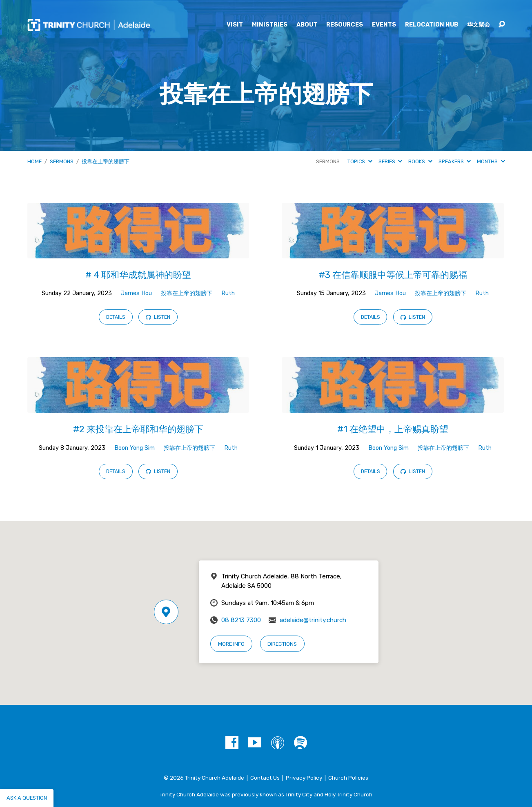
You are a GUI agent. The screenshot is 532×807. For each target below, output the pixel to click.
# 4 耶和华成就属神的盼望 (138, 275)
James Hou (136, 293)
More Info (231, 644)
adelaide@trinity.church (313, 620)
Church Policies (348, 778)
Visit (235, 25)
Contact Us (265, 778)
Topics (360, 161)
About (307, 25)
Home (35, 161)
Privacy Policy (304, 778)
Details (116, 317)
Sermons (62, 161)
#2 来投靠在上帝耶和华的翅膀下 (138, 429)
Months (491, 161)
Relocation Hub (432, 25)
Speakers (455, 161)
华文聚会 (479, 25)
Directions (282, 644)
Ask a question (27, 798)
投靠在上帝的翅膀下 (106, 161)
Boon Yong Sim (135, 448)
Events (384, 25)
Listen (158, 317)
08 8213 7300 (241, 620)
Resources (345, 25)
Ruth (228, 293)
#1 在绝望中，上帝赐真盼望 (393, 429)
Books (420, 161)
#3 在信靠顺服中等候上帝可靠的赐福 (393, 275)
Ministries (270, 25)
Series (390, 161)
